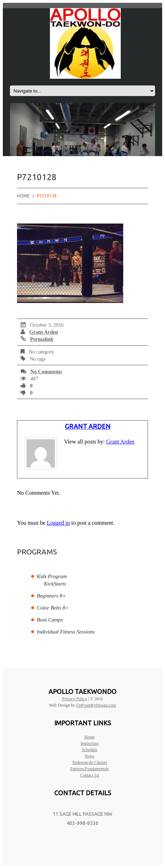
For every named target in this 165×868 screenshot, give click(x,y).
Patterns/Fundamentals (89, 769)
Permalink (42, 339)
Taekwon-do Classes (90, 762)
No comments (46, 371)
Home (23, 196)
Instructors (89, 743)
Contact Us (90, 775)
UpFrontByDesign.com (96, 705)
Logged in (58, 523)
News (89, 756)
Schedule (90, 750)
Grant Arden (44, 332)
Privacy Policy (75, 699)
